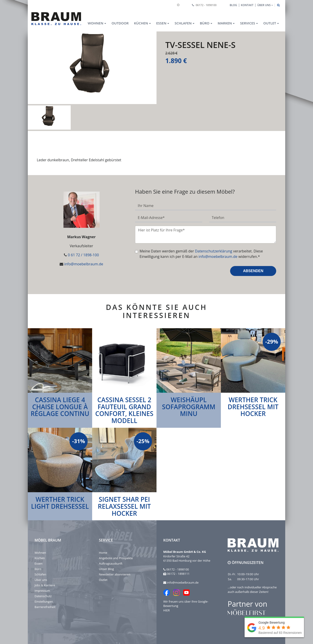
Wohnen (40, 553)
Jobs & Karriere (45, 585)
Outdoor (120, 23)
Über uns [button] (264, 5)
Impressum (42, 591)
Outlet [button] (270, 23)
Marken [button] (225, 23)
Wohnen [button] (95, 23)
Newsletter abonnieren (115, 574)
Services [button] (248, 23)
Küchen (40, 558)
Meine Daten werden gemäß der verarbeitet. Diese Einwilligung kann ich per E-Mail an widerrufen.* (201, 254)
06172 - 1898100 (206, 5)
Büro (38, 569)
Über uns (41, 580)
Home (103, 553)
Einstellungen (44, 601)
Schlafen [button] (183, 23)
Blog (233, 5)
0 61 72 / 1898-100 (83, 255)
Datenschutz (43, 596)
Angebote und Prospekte (116, 558)
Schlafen (40, 574)
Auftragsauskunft (111, 563)
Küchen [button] (141, 23)
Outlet (103, 580)
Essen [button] (161, 23)
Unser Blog (106, 569)
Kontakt (247, 5)
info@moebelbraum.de (84, 264)
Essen (39, 563)
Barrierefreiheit (45, 607)
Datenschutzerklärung (214, 251)
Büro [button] (205, 23)
